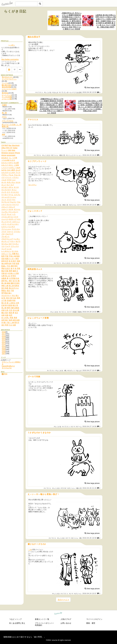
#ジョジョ (75, 263)
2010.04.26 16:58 (90, 538)
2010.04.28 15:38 (90, 263)
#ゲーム (79, 427)
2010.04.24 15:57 (90, 593)
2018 (4, 332)
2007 (4, 354)
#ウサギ (64, 488)
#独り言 (62, 155)
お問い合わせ (66, 623)
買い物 (4, 113)
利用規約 (38, 625)
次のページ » (63, 600)
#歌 (80, 538)
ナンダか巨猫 (7, 97)
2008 (4, 352)
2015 (4, 338)
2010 (4, 348)
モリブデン (32, 185)
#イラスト (39, 92)
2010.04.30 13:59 (90, 92)
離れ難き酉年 (7, 85)
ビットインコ (7, 95)
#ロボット (71, 371)
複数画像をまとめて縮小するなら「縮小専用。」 (25, 637)
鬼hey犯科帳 (6, 87)
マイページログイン (94, 619)
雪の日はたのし (8, 77)
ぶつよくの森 (7, 99)
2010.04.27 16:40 (90, 371)
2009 (4, 350)
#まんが (55, 92)
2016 (4, 336)
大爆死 (4, 105)
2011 (4, 346)
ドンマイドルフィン (9, 79)
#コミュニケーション (74, 155)
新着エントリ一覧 (42, 619)
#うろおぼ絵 (77, 92)
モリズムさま (7, 368)
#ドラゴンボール (65, 92)
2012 (4, 344)
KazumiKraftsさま (8, 366)
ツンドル (5, 83)
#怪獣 (75, 312)
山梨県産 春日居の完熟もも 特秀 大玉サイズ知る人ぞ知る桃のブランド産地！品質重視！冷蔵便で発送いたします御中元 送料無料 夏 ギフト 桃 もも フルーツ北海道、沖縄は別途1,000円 (106, 21)
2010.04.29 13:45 (90, 205)
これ (30, 550)
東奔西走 (5, 93)
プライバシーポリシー (44, 623)
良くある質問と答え (17, 623)
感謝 (3, 134)
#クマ (80, 205)
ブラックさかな (8, 121)
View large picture (92, 88)
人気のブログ (66, 619)
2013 (4, 342)
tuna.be (58, 614)
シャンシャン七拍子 (9, 89)
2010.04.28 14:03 (90, 312)
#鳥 (80, 263)
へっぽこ (12, 45)
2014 (4, 340)
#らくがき (48, 92)
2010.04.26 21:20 (90, 488)
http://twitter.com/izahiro (10, 59)
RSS (5, 374)
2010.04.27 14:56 (90, 426)
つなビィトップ (15, 619)
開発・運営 (91, 623)
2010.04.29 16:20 (90, 155)
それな (4, 117)
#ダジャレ (55, 155)
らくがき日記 (15, 11)
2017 (4, 334)
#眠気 (80, 312)
